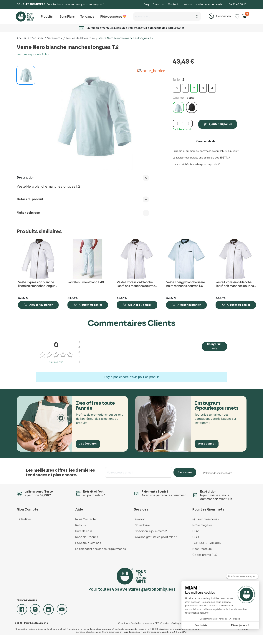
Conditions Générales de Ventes (140, 629)
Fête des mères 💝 (113, 16)
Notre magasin (202, 525)
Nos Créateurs (202, 549)
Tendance (87, 16)
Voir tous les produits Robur (33, 54)
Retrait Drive (142, 525)
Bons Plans (67, 16)
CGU (196, 537)
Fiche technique (83, 213)
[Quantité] (183, 123)
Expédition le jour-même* (151, 531)
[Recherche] (197, 16)
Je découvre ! (90, 443)
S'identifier (24, 519)
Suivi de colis (84, 531)
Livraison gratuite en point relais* (155, 537)
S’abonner (185, 472)
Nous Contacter (86, 519)
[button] (220, 16)
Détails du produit (83, 199)
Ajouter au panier (218, 124)
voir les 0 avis (56, 362)
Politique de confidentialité (218, 473)
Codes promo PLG (205, 555)
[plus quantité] (188, 123)
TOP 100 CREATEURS (207, 543)
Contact (173, 4)
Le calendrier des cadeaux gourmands (101, 549)
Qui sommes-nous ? (206, 519)
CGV (196, 531)
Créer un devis (206, 142)
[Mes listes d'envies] (237, 16)
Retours (81, 525)
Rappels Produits (87, 537)
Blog (147, 4)
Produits (47, 16)
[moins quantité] (177, 123)
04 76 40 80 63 (238, 4)
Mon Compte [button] (28, 510)
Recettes (159, 4)
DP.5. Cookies (166, 629)
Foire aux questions (88, 543)
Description (83, 178)
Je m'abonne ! (208, 443)
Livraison (187, 4)
